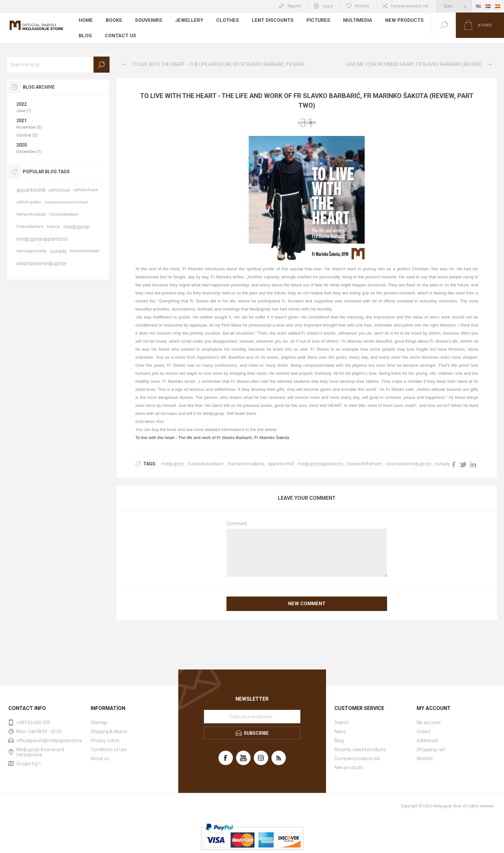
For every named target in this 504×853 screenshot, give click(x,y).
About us (100, 753)
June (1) (24, 105)
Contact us (120, 30)
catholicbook (59, 185)
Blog (85, 30)
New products (398, 21)
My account (429, 717)
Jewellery (187, 21)
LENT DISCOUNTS (268, 21)
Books (114, 21)
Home (86, 21)
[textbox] (58, 59)
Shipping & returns (109, 726)
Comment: (237, 518)
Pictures (313, 21)
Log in (328, 6)
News (340, 726)
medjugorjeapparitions (320, 458)
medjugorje (173, 458)
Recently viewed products (360, 744)
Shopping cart (431, 744)
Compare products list (410, 6)
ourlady (442, 458)
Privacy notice (105, 735)
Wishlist (425, 753)
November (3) (29, 122)
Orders (424, 726)
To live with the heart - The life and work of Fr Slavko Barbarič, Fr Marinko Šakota (212, 432)
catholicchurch (86, 184)
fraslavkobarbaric (206, 458)
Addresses (428, 735)
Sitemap (99, 717)
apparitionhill (281, 458)
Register (294, 6)
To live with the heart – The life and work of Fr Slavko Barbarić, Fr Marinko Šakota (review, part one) (219, 59)
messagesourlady (31, 246)
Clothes (224, 21)
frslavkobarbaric (30, 221)
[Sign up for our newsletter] (252, 711)
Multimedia (353, 21)
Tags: (150, 458)
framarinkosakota (246, 458)
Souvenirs (148, 21)
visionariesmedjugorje (408, 458)
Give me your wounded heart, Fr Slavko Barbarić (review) (414, 59)
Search (102, 59)
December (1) (29, 146)
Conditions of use (109, 744)
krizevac (54, 221)
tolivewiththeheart (365, 458)
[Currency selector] (454, 6)
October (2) (27, 130)
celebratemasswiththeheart (66, 197)
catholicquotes (29, 197)
